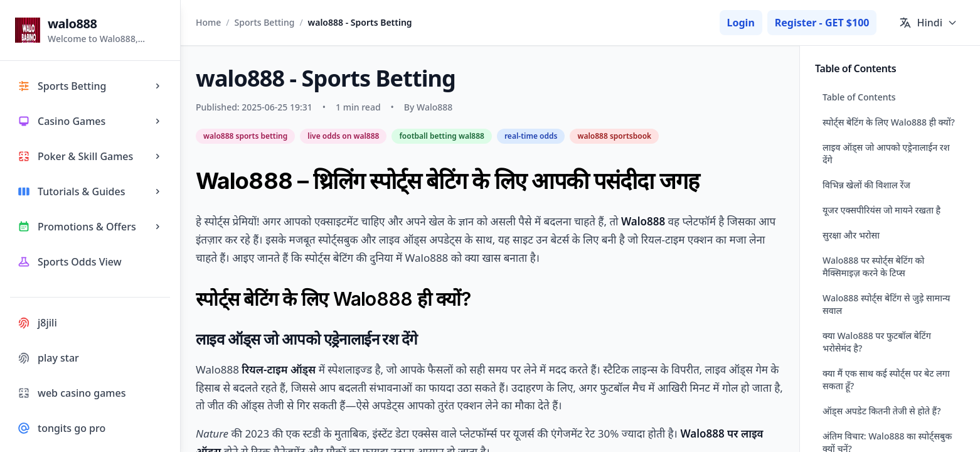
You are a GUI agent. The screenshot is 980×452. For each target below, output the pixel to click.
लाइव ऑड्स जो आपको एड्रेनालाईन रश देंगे (886, 153)
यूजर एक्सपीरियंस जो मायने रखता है (881, 210)
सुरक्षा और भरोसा (851, 235)
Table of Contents (859, 97)
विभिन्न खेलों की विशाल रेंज (866, 185)
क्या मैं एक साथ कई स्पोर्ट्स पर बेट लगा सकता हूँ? (886, 379)
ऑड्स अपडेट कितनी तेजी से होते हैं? (881, 411)
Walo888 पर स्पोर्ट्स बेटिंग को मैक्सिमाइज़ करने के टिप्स (873, 266)
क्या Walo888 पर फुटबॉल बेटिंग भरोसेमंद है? (877, 342)
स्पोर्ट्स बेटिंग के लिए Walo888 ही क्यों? (889, 122)
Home (208, 22)
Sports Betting (265, 22)
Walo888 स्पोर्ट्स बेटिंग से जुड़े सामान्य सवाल (886, 304)
